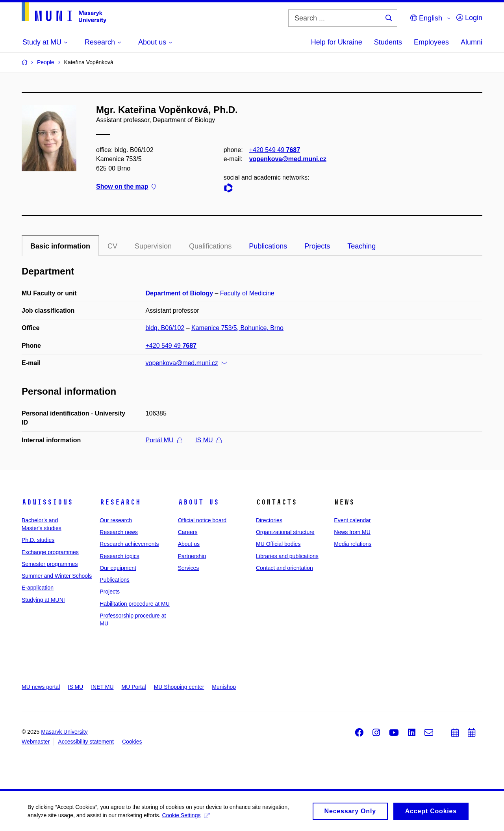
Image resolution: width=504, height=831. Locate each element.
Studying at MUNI (43, 600)
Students (388, 42)
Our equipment (118, 568)
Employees (431, 42)
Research (120, 502)
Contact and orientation (284, 568)
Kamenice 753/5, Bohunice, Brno (237, 328)
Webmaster (36, 742)
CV (112, 246)
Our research (116, 520)
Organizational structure (285, 532)
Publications (268, 246)
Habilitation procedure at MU (134, 604)
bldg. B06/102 (165, 328)
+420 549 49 (275, 150)
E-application (38, 588)
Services (189, 568)
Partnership (192, 556)
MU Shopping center (179, 687)
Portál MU (164, 440)
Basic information (60, 246)
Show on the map (126, 186)
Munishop (224, 687)
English (426, 18)
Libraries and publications (287, 556)
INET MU (102, 687)
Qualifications (210, 246)
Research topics (119, 556)
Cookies (132, 742)
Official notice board (202, 520)
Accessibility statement (86, 742)
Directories (269, 520)
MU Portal (133, 687)
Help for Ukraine (337, 42)
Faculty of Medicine (247, 293)
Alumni (472, 42)
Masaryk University (64, 732)
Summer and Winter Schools (57, 576)
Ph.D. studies (38, 540)
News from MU (352, 532)
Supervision (153, 246)
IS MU (208, 440)
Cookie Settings (186, 818)
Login (469, 18)
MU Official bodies (278, 544)
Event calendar (352, 520)
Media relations (353, 544)
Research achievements (129, 544)
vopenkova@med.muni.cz (288, 159)
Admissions (47, 502)
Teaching (361, 246)
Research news (119, 532)
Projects (317, 246)
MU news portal (41, 687)
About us (198, 502)
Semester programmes (50, 564)
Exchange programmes (50, 552)
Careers (188, 532)
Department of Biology (180, 293)
